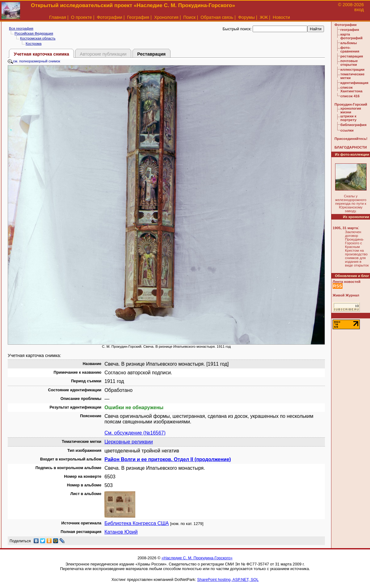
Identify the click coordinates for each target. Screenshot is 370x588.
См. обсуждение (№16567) (135, 433)
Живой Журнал (346, 295)
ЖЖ (264, 17)
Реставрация (151, 54)
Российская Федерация (34, 33)
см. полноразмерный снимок (34, 61)
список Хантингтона (351, 89)
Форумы (246, 17)
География (138, 17)
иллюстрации (352, 69)
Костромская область (38, 38)
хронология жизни (351, 110)
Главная (58, 17)
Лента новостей (347, 282)
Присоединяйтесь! (351, 139)
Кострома (34, 44)
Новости (281, 17)
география (350, 30)
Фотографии (109, 17)
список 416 (350, 96)
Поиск (190, 17)
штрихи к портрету (348, 118)
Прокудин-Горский (351, 104)
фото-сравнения (350, 49)
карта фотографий (351, 36)
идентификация (354, 83)
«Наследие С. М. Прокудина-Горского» (197, 558)
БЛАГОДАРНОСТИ (351, 147)
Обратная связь (217, 17)
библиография (353, 125)
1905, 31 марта (345, 228)
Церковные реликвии (129, 442)
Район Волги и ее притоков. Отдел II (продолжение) (168, 459)
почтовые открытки (349, 63)
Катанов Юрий (121, 532)
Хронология (166, 17)
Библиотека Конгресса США (137, 523)
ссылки (347, 130)
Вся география (21, 28)
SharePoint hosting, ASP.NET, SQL (228, 580)
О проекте (82, 17)
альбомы (349, 43)
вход (359, 10)
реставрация (352, 56)
